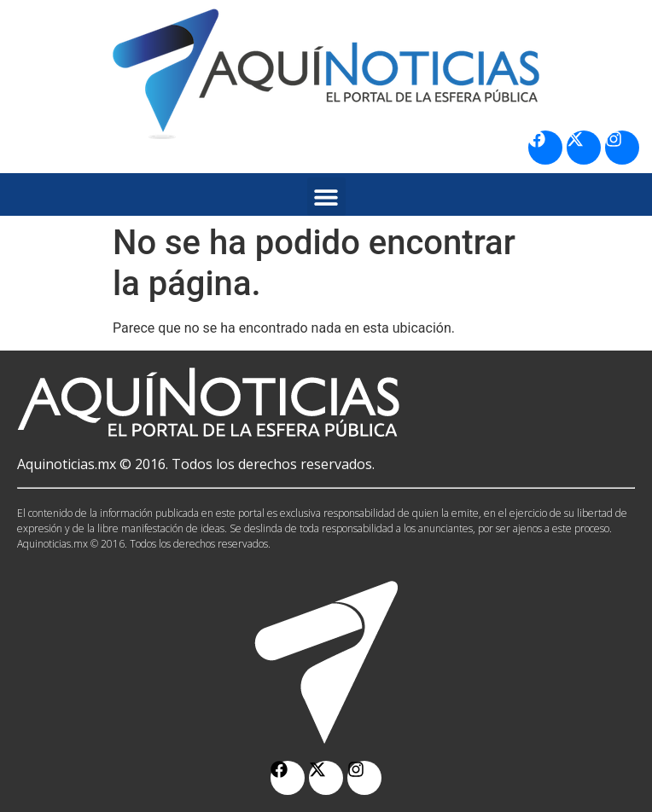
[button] (326, 197)
